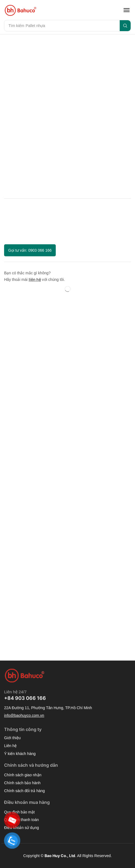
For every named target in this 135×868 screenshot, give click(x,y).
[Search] (125, 26)
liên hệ (35, 279)
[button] (127, 10)
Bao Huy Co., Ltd (60, 856)
